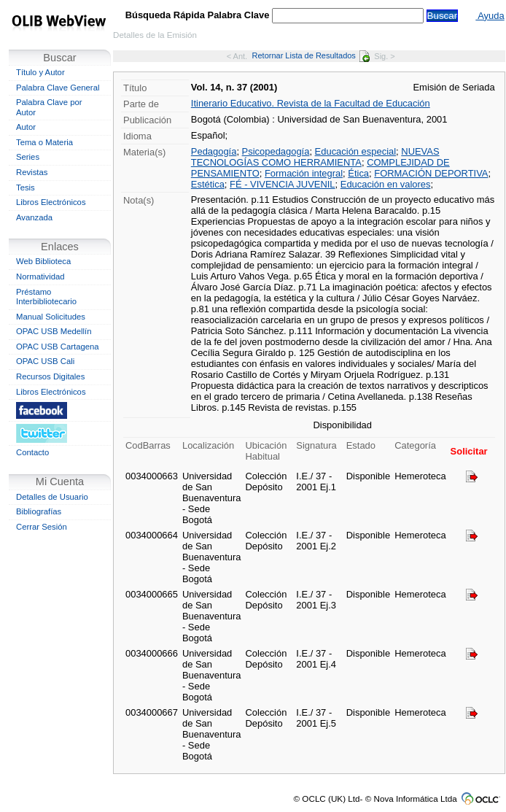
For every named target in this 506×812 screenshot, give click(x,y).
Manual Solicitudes (51, 317)
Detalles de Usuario (52, 497)
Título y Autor (40, 72)
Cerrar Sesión (42, 527)
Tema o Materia (44, 142)
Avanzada (34, 217)
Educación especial (355, 151)
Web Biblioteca (43, 261)
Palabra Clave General (58, 88)
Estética (208, 184)
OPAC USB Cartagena (58, 347)
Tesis (26, 187)
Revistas (32, 172)
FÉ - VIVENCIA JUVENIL (283, 184)
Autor (26, 127)
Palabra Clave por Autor (49, 107)
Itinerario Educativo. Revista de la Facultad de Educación (311, 103)
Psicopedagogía (276, 151)
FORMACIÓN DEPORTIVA (431, 173)
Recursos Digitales (50, 376)
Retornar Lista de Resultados (311, 55)
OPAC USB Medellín (54, 331)
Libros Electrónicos (51, 202)
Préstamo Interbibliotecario (46, 297)
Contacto (32, 452)
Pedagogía (214, 151)
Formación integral (304, 173)
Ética (358, 173)
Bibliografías (39, 511)
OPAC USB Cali (45, 361)
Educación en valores (386, 184)
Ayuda (490, 16)
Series (28, 157)
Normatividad (40, 277)
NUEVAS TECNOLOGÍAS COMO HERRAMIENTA (315, 157)
